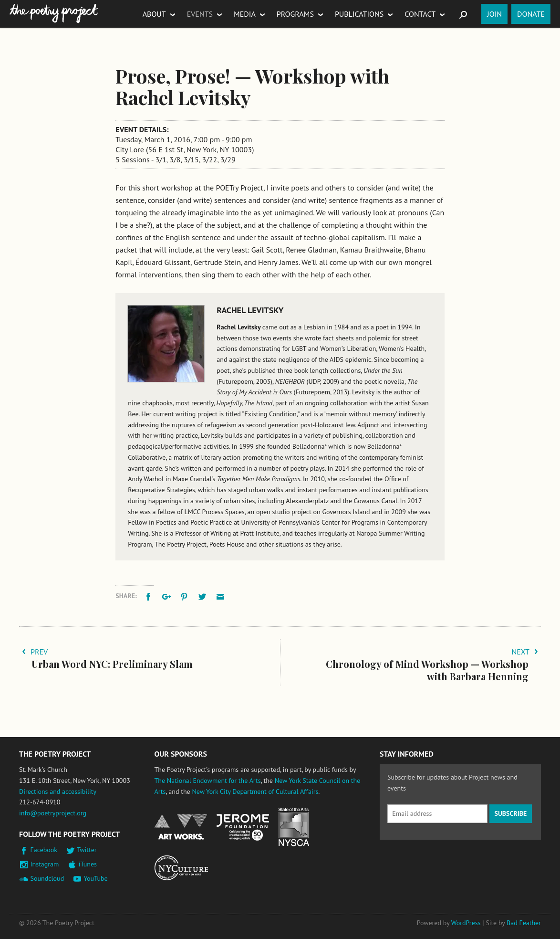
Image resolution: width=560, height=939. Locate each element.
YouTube (95, 878)
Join (494, 14)
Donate (531, 14)
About (154, 14)
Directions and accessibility (58, 791)
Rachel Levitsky (250, 310)
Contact (420, 14)
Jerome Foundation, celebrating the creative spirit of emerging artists (243, 827)
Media (245, 14)
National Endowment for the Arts (181, 827)
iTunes (88, 864)
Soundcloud (47, 878)
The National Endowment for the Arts (208, 781)
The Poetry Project (54, 14)
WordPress (466, 923)
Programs (295, 14)
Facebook (44, 850)
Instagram (45, 864)
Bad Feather (524, 923)
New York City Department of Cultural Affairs (255, 791)
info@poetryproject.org (53, 813)
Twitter (87, 850)
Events (200, 14)
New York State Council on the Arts (294, 827)
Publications (359, 14)
